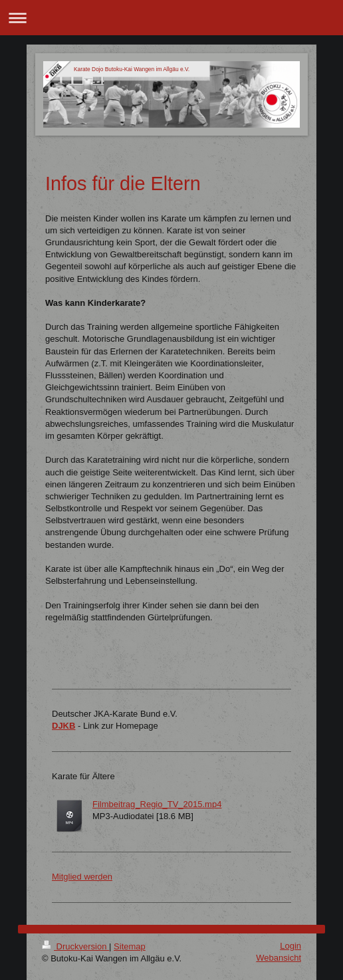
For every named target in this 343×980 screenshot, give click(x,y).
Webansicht (279, 958)
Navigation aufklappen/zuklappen (171, 18)
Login (290, 946)
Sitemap (130, 946)
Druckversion (75, 946)
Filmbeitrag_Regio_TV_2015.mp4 (157, 804)
